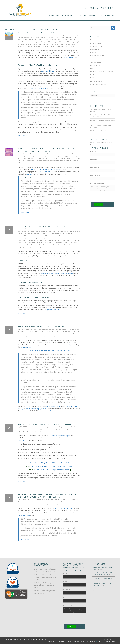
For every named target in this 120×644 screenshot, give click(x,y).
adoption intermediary (28, 231)
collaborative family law (55, 233)
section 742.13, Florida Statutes (53, 122)
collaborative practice (64, 236)
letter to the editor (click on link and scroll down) (46, 169)
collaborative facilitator (42, 233)
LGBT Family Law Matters (38, 35)
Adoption (39, 229)
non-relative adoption (70, 242)
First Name (94, 151)
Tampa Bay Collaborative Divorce (48, 245)
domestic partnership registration (40, 238)
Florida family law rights (53, 406)
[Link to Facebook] (105, 639)
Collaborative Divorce (48, 229)
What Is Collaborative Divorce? (98, 131)
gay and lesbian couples (63, 37)
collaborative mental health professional (46, 236)
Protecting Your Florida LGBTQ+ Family (37, 32)
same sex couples (26, 431)
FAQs (92, 68)
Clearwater (57, 499)
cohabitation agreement (61, 154)
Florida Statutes (95, 75)
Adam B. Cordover (44, 172)
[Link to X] (108, 639)
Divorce (93, 40)
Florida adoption (71, 238)
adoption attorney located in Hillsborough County (57, 273)
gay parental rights (42, 40)
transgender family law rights (26, 46)
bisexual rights (75, 35)
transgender (30, 174)
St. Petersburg (39, 504)
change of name (60, 231)
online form (52, 411)
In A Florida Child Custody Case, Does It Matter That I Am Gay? (52, 466)
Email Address (95, 167)
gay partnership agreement (55, 40)
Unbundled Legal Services (98, 84)
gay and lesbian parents (52, 156)
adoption (72, 229)
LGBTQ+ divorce (28, 44)
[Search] (103, 28)
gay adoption (52, 37)
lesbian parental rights (33, 42)
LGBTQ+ (20, 44)
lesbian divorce (22, 42)
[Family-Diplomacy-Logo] (20, 10)
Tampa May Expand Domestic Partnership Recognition (44, 326)
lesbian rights (43, 42)
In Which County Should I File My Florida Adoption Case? (52, 470)
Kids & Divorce (95, 49)
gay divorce (26, 40)
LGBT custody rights (52, 42)
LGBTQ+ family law (68, 57)
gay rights (65, 40)
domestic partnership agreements (36, 409)
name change (60, 242)
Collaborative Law (30, 236)
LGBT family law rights (73, 42)
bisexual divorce (54, 35)
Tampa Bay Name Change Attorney (27, 247)
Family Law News (46, 154)
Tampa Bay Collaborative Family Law (68, 245)
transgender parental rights (56, 46)
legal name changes (52, 310)
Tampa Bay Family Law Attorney (57, 504)
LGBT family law (62, 42)
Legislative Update (49, 329)
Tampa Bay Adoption (33, 245)
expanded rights (23, 440)
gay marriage (33, 40)
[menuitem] (54, 10)
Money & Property (96, 43)
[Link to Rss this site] (114, 639)
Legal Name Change (60, 229)
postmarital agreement (39, 44)
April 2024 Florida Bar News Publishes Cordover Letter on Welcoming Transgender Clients (46, 150)
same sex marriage (37, 431)
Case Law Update (96, 62)
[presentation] (78, 619)
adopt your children (47, 71)
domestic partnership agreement (39, 37)
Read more (22, 135)
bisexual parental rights (65, 35)
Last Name (94, 159)
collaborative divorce (24, 37)
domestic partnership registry (58, 238)
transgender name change (41, 46)
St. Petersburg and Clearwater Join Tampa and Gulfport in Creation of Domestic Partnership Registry (47, 496)
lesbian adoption (73, 40)
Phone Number (95, 175)
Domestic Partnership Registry (61, 436)
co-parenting (68, 231)
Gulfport (65, 502)
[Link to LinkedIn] (111, 639)
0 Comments (30, 499)
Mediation (93, 53)
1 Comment (33, 329)
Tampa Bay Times (26, 347)
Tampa (46, 504)
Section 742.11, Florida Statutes (39, 88)
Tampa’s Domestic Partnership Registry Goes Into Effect (45, 424)
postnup (48, 44)
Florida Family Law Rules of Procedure (102, 72)
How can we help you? (97, 183)
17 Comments (30, 229)
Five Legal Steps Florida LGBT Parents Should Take (43, 226)
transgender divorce (69, 44)
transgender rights (69, 46)
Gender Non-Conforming (44, 158)
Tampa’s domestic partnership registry (59, 345)
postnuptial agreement (57, 44)
